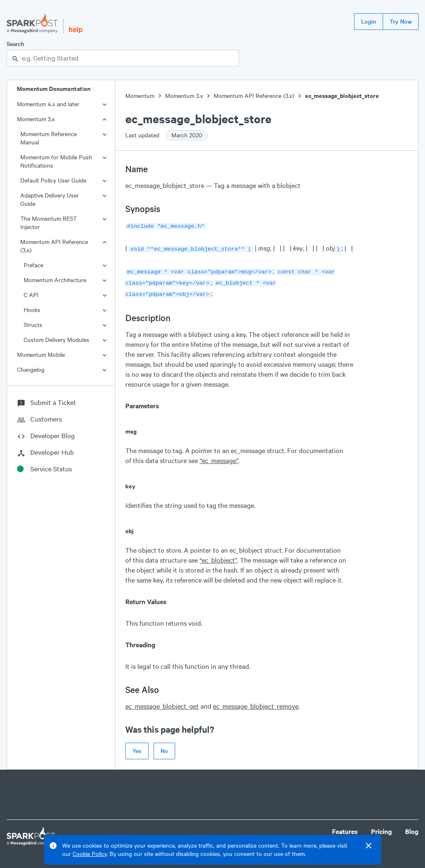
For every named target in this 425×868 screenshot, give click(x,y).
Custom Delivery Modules (56, 340)
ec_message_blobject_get (162, 702)
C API (31, 295)
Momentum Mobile (41, 355)
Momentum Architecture (55, 280)
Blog (412, 827)
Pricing (381, 827)
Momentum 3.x (36, 119)
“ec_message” (219, 456)
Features (345, 827)
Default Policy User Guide (53, 180)
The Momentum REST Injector (49, 223)
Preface (33, 265)
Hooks (32, 310)
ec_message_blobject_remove (256, 702)
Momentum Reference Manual (49, 138)
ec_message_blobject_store (342, 96)
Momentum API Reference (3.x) (54, 246)
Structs (33, 325)
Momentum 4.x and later (48, 104)
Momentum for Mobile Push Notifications (56, 161)
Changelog (31, 369)
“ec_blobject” (218, 556)
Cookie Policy (90, 854)
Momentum (140, 96)
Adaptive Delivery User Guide (50, 199)
